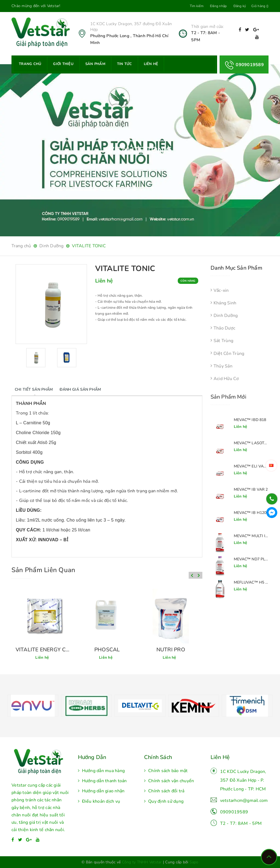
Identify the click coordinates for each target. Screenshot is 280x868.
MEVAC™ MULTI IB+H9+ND (251, 536)
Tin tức (125, 64)
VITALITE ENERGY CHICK (107, 650)
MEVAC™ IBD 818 (250, 420)
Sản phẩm (95, 64)
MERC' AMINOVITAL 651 (43, 650)
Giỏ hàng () (260, 6)
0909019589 (234, 812)
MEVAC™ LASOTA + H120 (251, 443)
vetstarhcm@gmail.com (244, 801)
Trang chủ (30, 64)
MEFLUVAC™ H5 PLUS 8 (251, 582)
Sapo (194, 862)
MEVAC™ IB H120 (250, 513)
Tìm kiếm (197, 6)
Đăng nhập (218, 6)
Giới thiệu (63, 64)
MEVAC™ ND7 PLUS (251, 559)
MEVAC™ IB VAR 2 (251, 489)
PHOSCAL (171, 650)
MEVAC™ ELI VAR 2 (251, 466)
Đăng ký (240, 6)
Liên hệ (151, 64)
